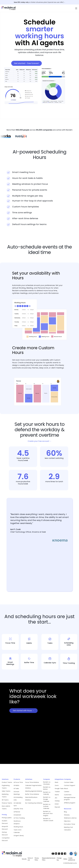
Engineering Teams (6, 787)
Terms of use (30, 859)
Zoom (57, 785)
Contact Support (70, 785)
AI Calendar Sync (17, 804)
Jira (56, 798)
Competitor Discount (6, 839)
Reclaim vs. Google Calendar (47, 799)
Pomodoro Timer (70, 824)
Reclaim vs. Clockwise (47, 783)
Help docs (67, 821)
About (66, 789)
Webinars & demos (70, 818)
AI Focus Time (18, 782)
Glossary (67, 815)
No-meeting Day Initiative (34, 803)
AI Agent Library (19, 836)
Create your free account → (40, 441)
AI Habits (16, 785)
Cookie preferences (72, 859)
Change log (59, 859)
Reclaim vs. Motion (47, 788)
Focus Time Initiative (32, 782)
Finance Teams (7, 803)
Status (65, 859)
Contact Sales (69, 782)
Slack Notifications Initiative (31, 799)
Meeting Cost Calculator (68, 829)
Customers (68, 795)
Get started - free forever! (26, 63)
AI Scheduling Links (18, 799)
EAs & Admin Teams (6, 807)
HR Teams (5, 800)
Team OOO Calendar (18, 831)
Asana (57, 795)
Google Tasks (59, 789)
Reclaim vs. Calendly (47, 793)
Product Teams (7, 782)
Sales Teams (6, 791)
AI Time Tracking (19, 818)
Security (24, 859)
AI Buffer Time (18, 809)
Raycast (57, 807)
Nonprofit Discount (5, 828)
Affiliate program (70, 803)
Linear (57, 804)
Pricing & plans (7, 818)
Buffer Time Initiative (32, 794)
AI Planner (17, 812)
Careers (67, 792)
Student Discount (5, 822)
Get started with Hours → (23, 711)
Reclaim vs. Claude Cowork (48, 820)
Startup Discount (5, 833)
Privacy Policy (37, 859)
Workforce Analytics (17, 822)
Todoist (57, 792)
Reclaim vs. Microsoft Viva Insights (48, 813)
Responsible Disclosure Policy (49, 859)
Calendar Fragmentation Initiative (33, 787)
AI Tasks (16, 789)
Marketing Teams (5, 796)
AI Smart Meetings (17, 793)
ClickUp (57, 801)
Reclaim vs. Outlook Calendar (47, 806)
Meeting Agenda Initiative (34, 791)
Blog (65, 812)
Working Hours (18, 827)
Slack (56, 782)
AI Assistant (17, 815)
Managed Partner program (70, 799)
